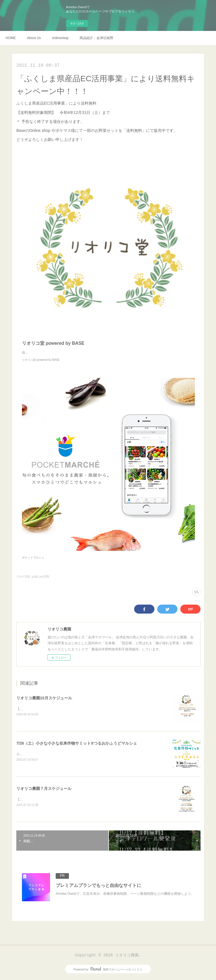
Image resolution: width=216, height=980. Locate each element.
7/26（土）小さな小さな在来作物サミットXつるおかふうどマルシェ (77, 744)
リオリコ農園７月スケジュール (44, 789)
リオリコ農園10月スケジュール (44, 698)
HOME (11, 38)
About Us (34, 38)
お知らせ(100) (40, 577)
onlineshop (60, 38)
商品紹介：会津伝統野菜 (96, 38)
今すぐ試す (77, 23)
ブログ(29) (23, 577)
